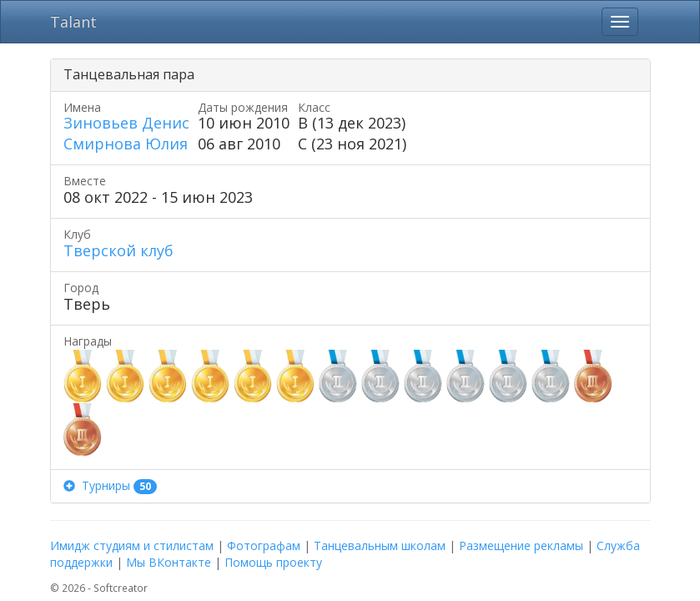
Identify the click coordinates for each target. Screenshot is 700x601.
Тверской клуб (118, 250)
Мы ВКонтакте (169, 562)
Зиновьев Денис (126, 123)
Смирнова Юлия (126, 144)
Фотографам (264, 545)
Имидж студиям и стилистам (132, 545)
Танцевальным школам (380, 545)
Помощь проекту (273, 562)
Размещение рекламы (521, 545)
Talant (73, 22)
